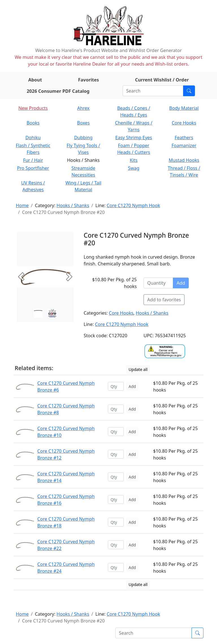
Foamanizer (184, 145)
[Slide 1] (52, 313)
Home (22, 205)
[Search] (153, 91)
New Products (33, 108)
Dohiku (33, 138)
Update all (138, 369)
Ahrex (83, 108)
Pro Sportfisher (33, 168)
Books (33, 123)
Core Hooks (184, 123)
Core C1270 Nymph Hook (133, 205)
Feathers (184, 138)
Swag (134, 168)
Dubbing (83, 138)
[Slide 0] (38, 313)
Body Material (184, 108)
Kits (134, 160)
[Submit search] (189, 91)
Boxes (83, 123)
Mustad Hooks (184, 160)
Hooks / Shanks (73, 205)
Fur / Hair (33, 160)
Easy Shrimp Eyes (134, 138)
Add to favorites (164, 300)
